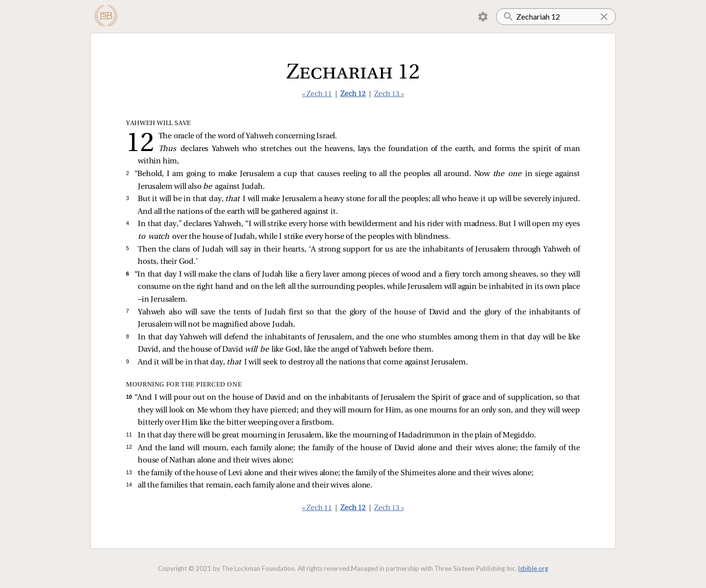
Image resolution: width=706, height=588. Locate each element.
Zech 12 (353, 94)
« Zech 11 (317, 94)
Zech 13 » (389, 94)
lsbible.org (533, 568)
